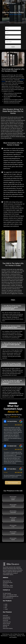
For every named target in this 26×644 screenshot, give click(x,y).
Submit (13, 47)
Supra (6, 609)
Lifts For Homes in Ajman (13, 539)
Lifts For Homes (7, 624)
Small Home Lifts (7, 622)
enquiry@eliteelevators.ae (12, 596)
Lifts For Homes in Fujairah (13, 532)
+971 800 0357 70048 (12, 595)
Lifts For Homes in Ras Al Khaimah (13, 519)
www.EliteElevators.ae (8, 598)
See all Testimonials (13, 483)
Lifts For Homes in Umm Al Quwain (13, 498)
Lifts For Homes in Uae (13, 526)
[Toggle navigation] (22, 3)
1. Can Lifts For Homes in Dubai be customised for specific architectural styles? (12, 307)
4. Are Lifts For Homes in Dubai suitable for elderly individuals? (12, 364)
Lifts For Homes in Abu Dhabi (13, 512)
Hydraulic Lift (6, 625)
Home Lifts (5, 615)
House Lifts (5, 620)
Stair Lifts (5, 627)
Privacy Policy (12, 636)
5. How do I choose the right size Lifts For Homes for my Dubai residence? (12, 382)
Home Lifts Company (8, 628)
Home (6, 14)
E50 (6, 607)
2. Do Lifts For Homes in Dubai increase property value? (11, 327)
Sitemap (19, 636)
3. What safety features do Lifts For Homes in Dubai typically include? (12, 345)
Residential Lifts (7, 619)
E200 (6, 606)
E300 (6, 604)
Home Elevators (7, 617)
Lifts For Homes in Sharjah (13, 505)
